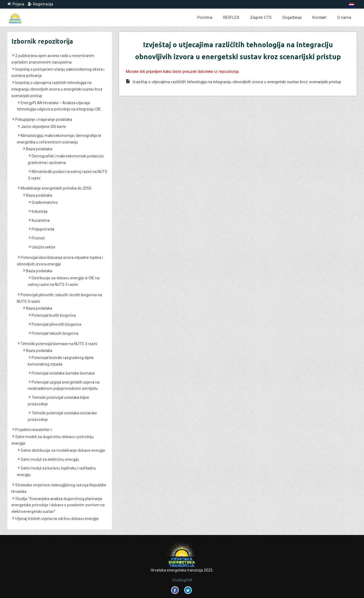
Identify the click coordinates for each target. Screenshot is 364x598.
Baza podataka (39, 149)
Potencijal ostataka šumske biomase (63, 373)
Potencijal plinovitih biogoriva (56, 324)
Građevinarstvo (45, 202)
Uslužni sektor (44, 247)
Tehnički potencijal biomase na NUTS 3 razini (59, 344)
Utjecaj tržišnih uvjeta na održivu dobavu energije (57, 519)
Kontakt (319, 17)
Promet (38, 238)
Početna (205, 17)
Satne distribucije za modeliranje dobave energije (63, 450)
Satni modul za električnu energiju (50, 459)
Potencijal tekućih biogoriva (55, 333)
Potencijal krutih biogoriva (54, 315)
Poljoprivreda (43, 229)
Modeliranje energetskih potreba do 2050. (56, 188)
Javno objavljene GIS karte (43, 127)
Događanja (292, 17)
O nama (344, 17)
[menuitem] (351, 5)
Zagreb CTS (261, 17)
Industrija (40, 211)
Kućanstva (41, 220)
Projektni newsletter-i (34, 430)
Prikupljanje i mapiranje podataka (44, 119)
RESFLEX (231, 17)
